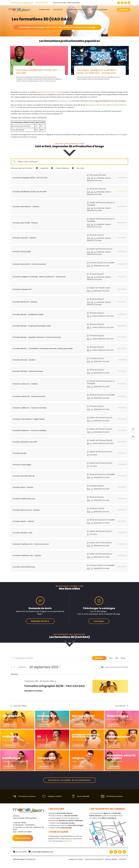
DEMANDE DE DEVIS (40, 621)
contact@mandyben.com (22, 3)
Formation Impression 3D (22, 289)
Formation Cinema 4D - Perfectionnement (29, 396)
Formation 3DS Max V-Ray (22, 533)
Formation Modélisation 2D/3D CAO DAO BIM (37, 72)
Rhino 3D (14, 107)
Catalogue (99, 621)
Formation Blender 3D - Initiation (25, 302)
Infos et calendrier (99, 10)
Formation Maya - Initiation (23, 487)
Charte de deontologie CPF (94, 864)
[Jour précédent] (11, 667)
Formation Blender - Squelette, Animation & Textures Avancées (37, 337)
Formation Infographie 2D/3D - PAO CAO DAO (30, 178)
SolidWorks (122, 105)
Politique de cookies (75, 864)
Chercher (99, 658)
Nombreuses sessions (115, 802)
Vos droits (58, 10)
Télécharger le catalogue (57, 27)
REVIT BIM (106, 105)
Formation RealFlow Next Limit (24, 499)
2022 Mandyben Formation (24, 865)
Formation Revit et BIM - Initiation (25, 223)
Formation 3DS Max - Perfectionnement (28, 371)
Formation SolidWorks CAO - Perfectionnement (31, 544)
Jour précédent (19, 706)
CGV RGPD (122, 864)
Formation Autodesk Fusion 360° (25, 442)
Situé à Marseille (83, 802)
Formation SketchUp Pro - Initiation (26, 207)
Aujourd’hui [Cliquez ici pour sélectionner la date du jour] (22, 667)
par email (119, 135)
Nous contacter (23, 843)
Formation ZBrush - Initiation (23, 521)
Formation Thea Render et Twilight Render (29, 419)
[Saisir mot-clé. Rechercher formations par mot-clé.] (51, 658)
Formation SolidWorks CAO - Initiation (27, 555)
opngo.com (68, 846)
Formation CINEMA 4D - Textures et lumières (30, 408)
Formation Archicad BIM (22, 252)
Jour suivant (122, 706)
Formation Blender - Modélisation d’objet (28, 314)
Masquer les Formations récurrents (117, 667)
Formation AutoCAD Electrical (24, 567)
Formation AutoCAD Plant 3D (24, 476)
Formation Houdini (20, 453)
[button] (133, 429)
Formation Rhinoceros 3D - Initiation (26, 510)
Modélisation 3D (65, 101)
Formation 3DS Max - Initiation (24, 360)
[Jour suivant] (14, 667)
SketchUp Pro (91, 105)
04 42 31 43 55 (42, 3)
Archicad (114, 105)
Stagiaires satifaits (55, 802)
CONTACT (124, 10)
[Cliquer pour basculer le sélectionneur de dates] (45, 667)
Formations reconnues (27, 802)
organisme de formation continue (50, 92)
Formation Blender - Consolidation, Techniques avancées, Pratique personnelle (43, 349)
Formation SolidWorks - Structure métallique (30, 430)
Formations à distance (77, 10)
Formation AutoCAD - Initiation (24, 238)
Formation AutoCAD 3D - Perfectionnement (29, 264)
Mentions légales (111, 864)
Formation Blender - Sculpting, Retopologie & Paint (32, 326)
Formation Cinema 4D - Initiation (25, 384)
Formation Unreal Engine (22, 465)
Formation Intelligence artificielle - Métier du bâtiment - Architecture (97, 72)
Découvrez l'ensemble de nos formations (69, 785)
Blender (99, 105)
